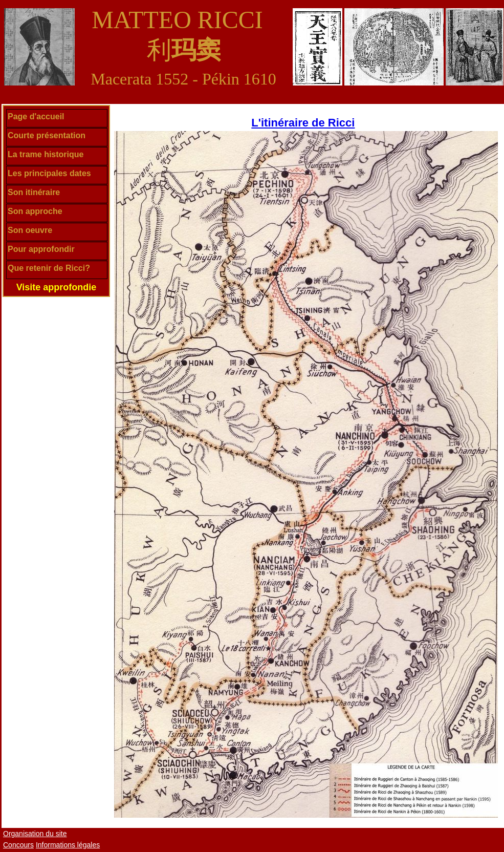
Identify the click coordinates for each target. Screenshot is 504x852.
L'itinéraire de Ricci (303, 123)
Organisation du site (35, 834)
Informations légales (68, 845)
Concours (18, 845)
